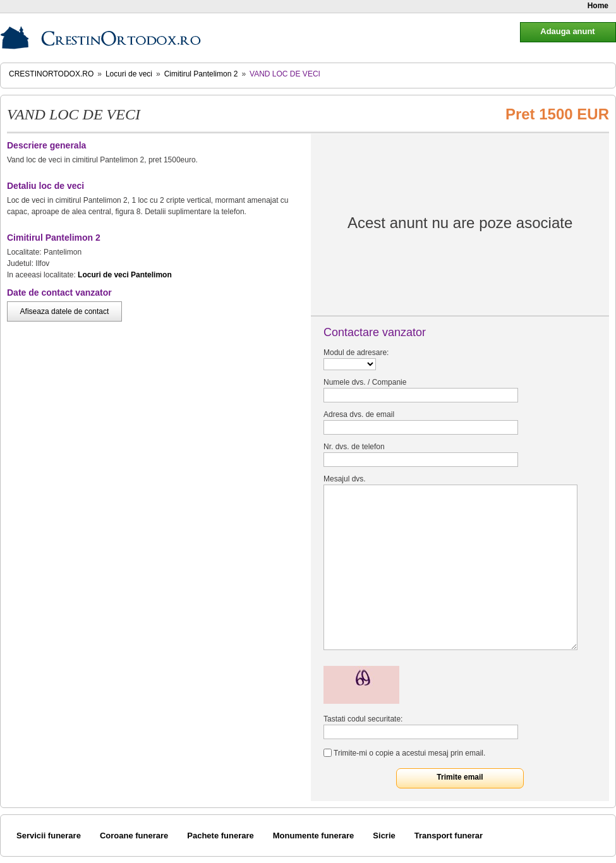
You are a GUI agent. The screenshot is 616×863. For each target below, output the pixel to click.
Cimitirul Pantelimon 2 (201, 74)
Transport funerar (449, 836)
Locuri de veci (129, 74)
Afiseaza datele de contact (65, 311)
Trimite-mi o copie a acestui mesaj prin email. (409, 753)
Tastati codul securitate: (363, 719)
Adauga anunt (567, 31)
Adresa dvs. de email (359, 414)
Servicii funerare (49, 836)
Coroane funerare (134, 836)
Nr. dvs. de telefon (354, 447)
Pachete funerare (220, 836)
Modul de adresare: (356, 353)
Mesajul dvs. (345, 479)
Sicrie (384, 836)
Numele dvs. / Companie (365, 382)
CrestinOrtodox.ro (51, 74)
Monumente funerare (314, 836)
